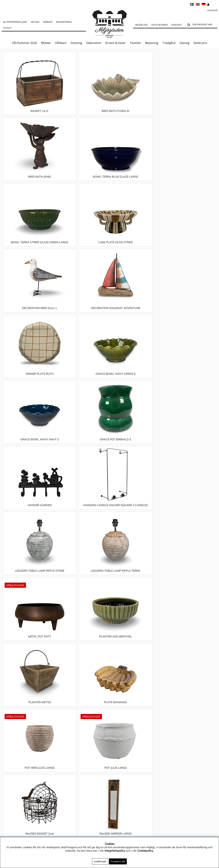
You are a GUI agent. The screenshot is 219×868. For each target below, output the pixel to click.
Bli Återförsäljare (15, 22)
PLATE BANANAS (190, 384)
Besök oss (141, 25)
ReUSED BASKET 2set (136, 450)
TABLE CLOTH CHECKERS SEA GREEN (190, 517)
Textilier (135, 43)
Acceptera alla (118, 861)
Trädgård (169, 43)
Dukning (76, 43)
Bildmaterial (64, 22)
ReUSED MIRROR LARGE (190, 450)
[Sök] (204, 25)
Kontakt (177, 25)
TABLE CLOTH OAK (29, 650)
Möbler (46, 43)
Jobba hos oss (11, 768)
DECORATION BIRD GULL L (136, 180)
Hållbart (61, 43)
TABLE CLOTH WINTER (82, 716)
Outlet (8, 28)
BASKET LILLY (29, 114)
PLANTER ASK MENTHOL (83, 384)
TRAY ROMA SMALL (136, 716)
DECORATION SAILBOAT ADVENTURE (190, 182)
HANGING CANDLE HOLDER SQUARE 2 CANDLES (82, 316)
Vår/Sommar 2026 (25, 43)
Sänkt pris (200, 43)
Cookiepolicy (145, 851)
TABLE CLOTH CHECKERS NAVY (136, 515)
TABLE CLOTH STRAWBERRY (29, 716)
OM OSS (35, 22)
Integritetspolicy (12, 753)
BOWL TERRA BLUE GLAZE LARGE (190, 114)
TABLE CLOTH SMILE (190, 650)
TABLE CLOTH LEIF (83, 584)
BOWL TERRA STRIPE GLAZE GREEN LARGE (29, 182)
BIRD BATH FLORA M (82, 114)
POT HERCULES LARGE (29, 450)
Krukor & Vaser (115, 43)
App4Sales (9, 758)
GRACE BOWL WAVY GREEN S (83, 249)
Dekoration (94, 43)
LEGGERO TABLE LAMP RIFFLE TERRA (190, 316)
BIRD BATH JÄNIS (136, 114)
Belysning (152, 43)
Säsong (185, 43)
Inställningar (100, 861)
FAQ (4, 773)
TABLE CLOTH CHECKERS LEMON (83, 515)
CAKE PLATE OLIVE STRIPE (82, 180)
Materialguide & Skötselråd (19, 747)
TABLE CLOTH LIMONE (136, 584)
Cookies (7, 783)
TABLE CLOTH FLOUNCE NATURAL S (29, 584)
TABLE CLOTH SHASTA (136, 650)
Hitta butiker (160, 25)
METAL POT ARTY (29, 384)
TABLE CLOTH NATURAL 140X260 (190, 584)
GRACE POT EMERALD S (190, 249)
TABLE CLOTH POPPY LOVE (82, 650)
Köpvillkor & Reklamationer (19, 763)
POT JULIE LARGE (83, 450)
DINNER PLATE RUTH (29, 249)
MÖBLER (48, 22)
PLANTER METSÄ (136, 384)
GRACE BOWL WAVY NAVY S (136, 249)
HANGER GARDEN (29, 315)
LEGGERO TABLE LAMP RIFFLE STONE (136, 316)
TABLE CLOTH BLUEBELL (29, 515)
